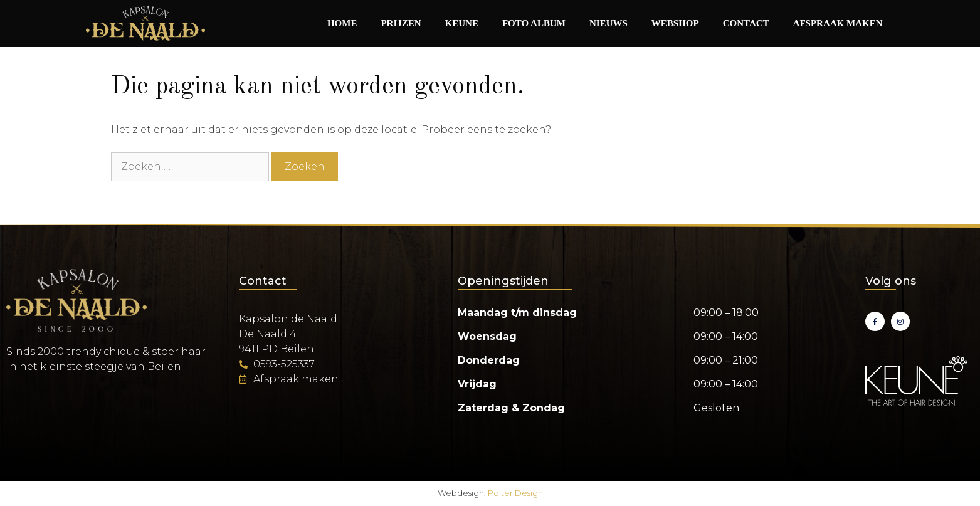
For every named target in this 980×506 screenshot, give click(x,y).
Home (342, 23)
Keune (462, 23)
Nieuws (609, 23)
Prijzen (401, 23)
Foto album (534, 23)
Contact (746, 23)
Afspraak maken (838, 23)
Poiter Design (515, 493)
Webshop (675, 23)
